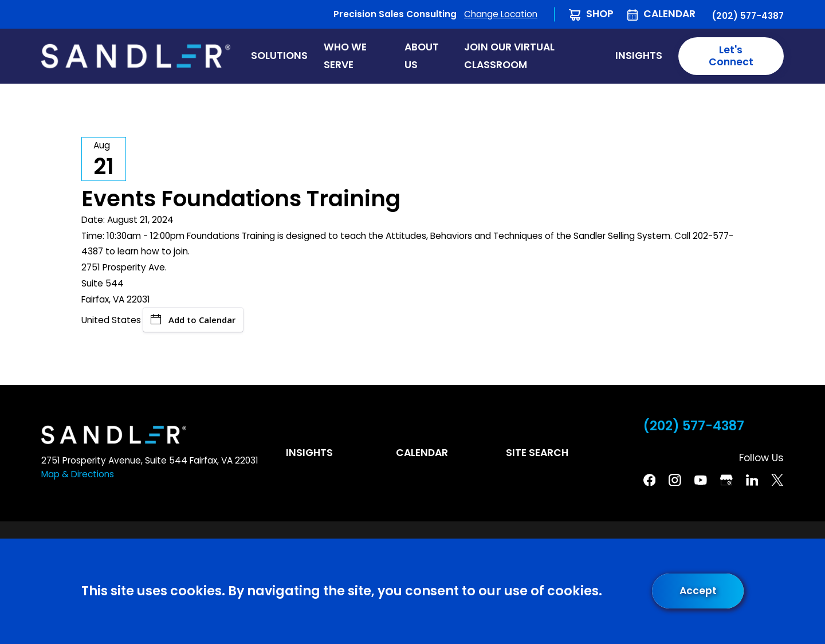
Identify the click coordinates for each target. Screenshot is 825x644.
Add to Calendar (193, 320)
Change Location (501, 14)
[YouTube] (701, 480)
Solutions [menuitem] (279, 56)
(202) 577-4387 (748, 16)
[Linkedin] (752, 480)
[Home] (136, 56)
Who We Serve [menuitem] (345, 56)
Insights (309, 453)
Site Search (537, 453)
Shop (600, 14)
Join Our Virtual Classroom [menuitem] (509, 56)
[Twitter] (777, 480)
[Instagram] (675, 480)
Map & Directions (78, 474)
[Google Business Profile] (726, 480)
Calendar (669, 14)
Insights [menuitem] (639, 56)
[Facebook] (650, 480)
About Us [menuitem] (422, 56)
